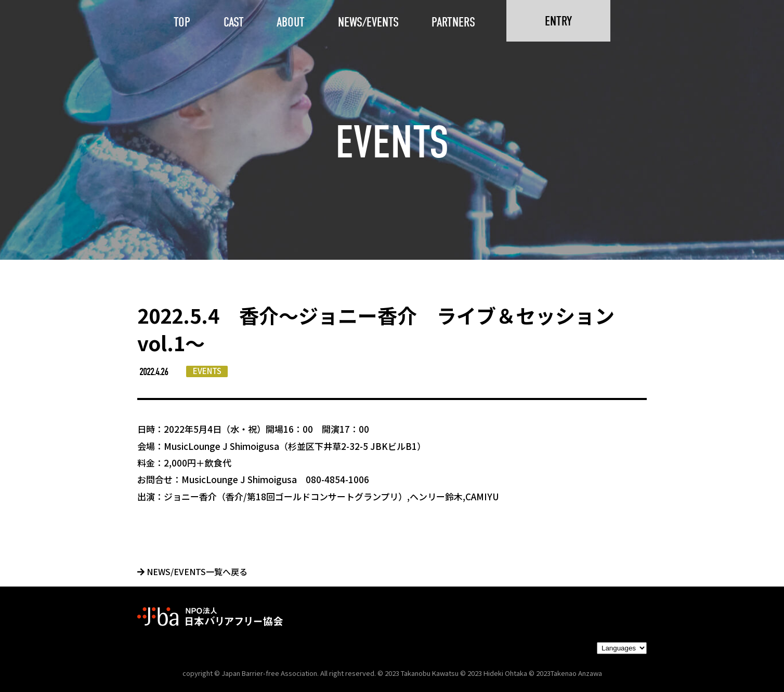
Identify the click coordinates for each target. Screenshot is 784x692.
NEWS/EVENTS (368, 22)
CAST (234, 22)
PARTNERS (453, 22)
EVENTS (207, 371)
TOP (182, 22)
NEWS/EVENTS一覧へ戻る (192, 571)
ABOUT (291, 22)
